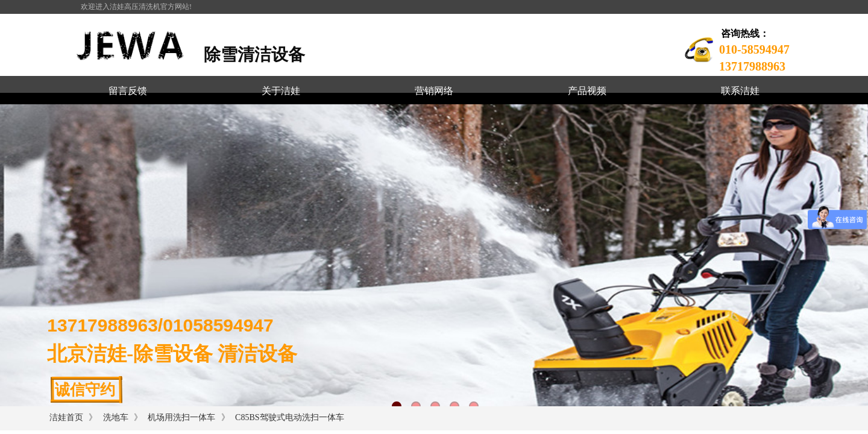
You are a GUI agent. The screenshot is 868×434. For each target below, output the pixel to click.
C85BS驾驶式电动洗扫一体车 (289, 417)
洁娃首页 (66, 417)
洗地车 (116, 417)
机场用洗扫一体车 (181, 417)
